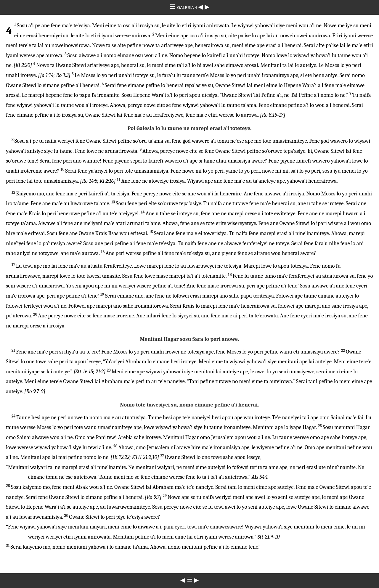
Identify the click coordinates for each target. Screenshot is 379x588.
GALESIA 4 (188, 8)
